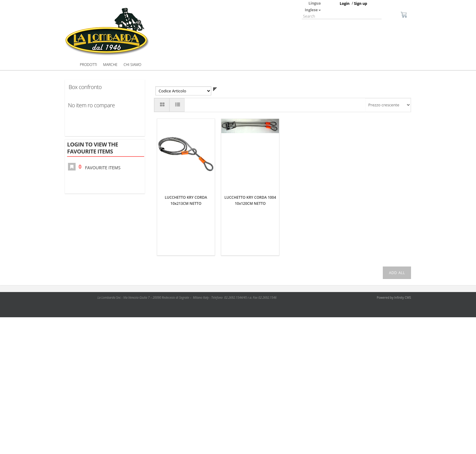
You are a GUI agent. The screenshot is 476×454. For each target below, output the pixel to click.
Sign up (361, 3)
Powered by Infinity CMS (394, 298)
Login (345, 3)
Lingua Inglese (313, 7)
